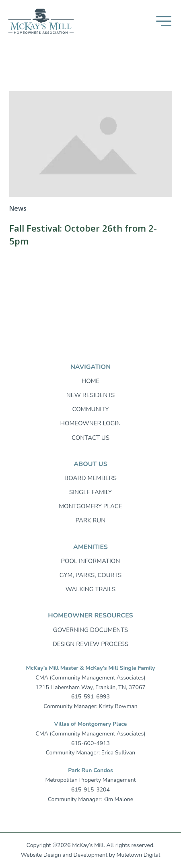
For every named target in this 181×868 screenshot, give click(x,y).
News (18, 208)
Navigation (90, 367)
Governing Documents (90, 630)
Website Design (41, 855)
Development (90, 855)
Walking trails (91, 589)
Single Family (90, 492)
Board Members (90, 478)
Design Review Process (91, 644)
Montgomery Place (90, 506)
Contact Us (90, 438)
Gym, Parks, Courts (91, 575)
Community (91, 409)
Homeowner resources (90, 615)
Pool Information (91, 561)
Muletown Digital (139, 855)
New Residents (91, 395)
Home (91, 381)
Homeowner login (91, 423)
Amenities (90, 547)
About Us (90, 464)
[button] (164, 21)
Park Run (91, 520)
